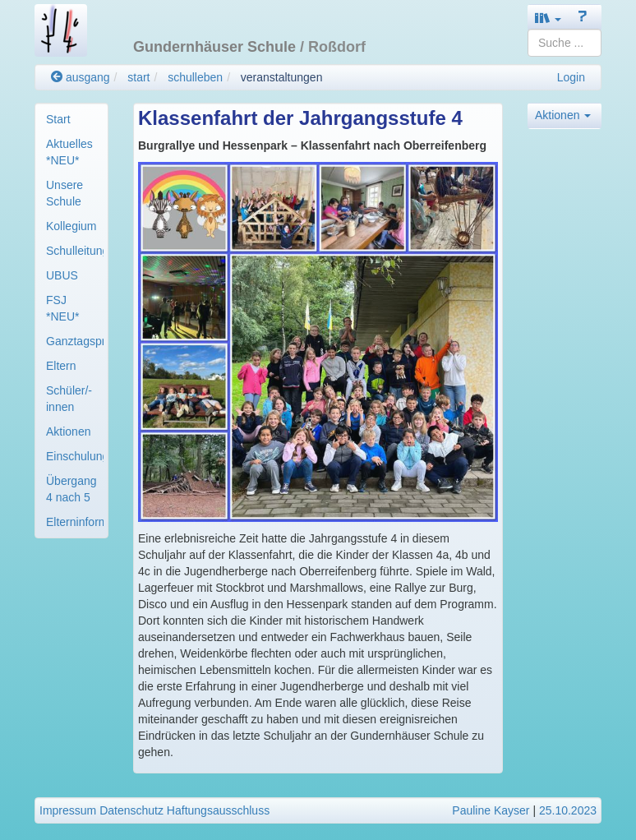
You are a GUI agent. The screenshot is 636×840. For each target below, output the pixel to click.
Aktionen (68, 432)
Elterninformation (75, 522)
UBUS (62, 275)
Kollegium (71, 226)
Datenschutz (131, 810)
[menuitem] (71, 119)
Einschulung (75, 456)
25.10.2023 (568, 810)
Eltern (61, 366)
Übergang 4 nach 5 (71, 489)
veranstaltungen (282, 77)
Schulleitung (75, 251)
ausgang (81, 77)
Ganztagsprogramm (75, 341)
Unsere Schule (65, 193)
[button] (548, 18)
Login (571, 77)
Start (58, 119)
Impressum (68, 810)
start (138, 77)
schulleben (195, 77)
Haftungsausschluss (218, 810)
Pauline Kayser (491, 810)
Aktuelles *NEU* (69, 152)
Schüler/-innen (69, 399)
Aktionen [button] (563, 115)
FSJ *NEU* (62, 308)
